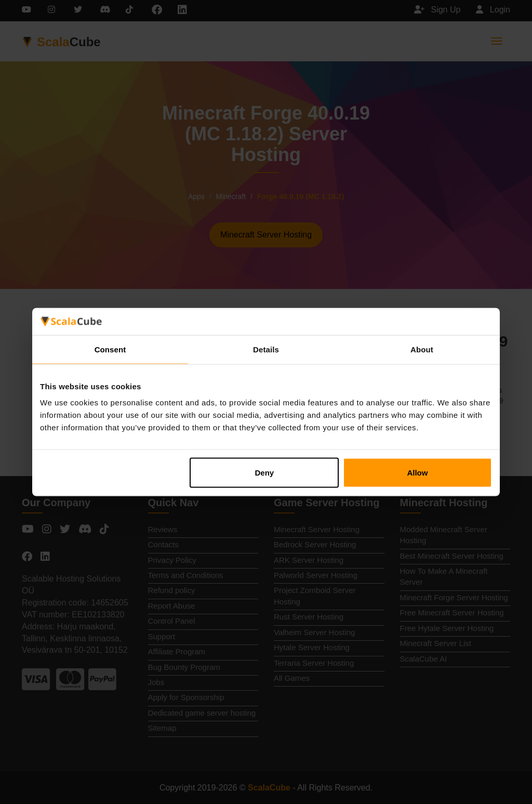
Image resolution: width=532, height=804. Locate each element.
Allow (417, 473)
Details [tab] (266, 349)
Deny (265, 473)
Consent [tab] (110, 349)
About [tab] (422, 349)
